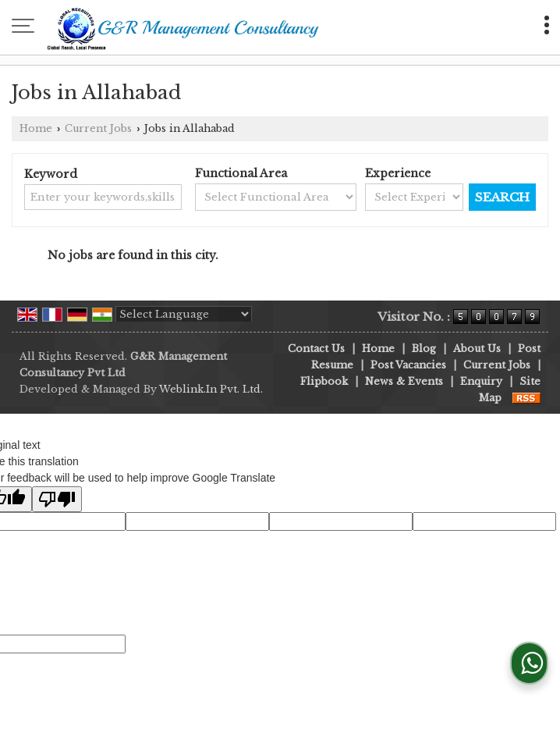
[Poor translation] (57, 499)
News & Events (404, 381)
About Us (477, 349)
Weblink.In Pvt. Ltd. (211, 389)
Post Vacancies (408, 365)
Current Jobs (98, 128)
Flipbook (324, 381)
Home (36, 128)
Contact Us (316, 349)
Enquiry (481, 381)
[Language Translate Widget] (184, 314)
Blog (424, 349)
